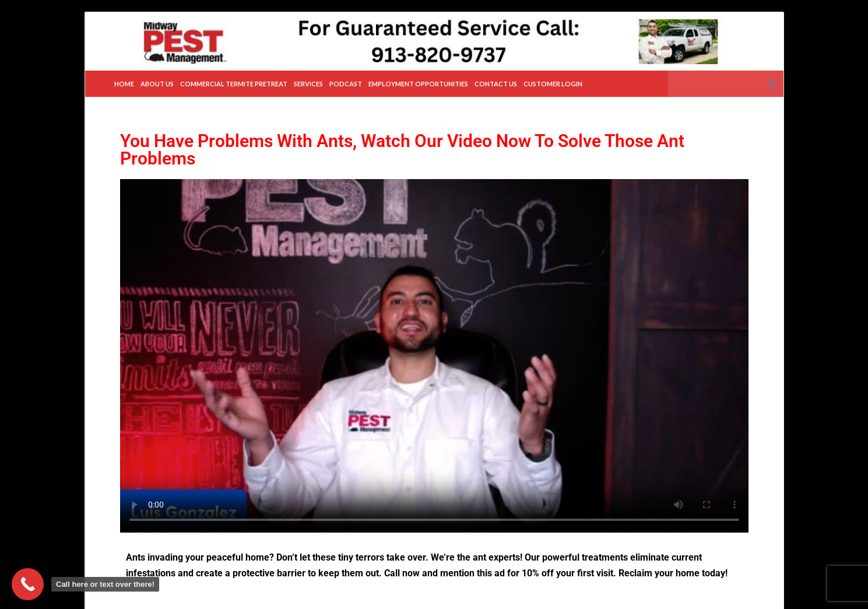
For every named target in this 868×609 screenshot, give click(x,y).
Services (308, 84)
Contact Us (496, 84)
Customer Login (553, 84)
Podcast (346, 84)
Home (124, 84)
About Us (157, 84)
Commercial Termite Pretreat (234, 84)
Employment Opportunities (418, 84)
